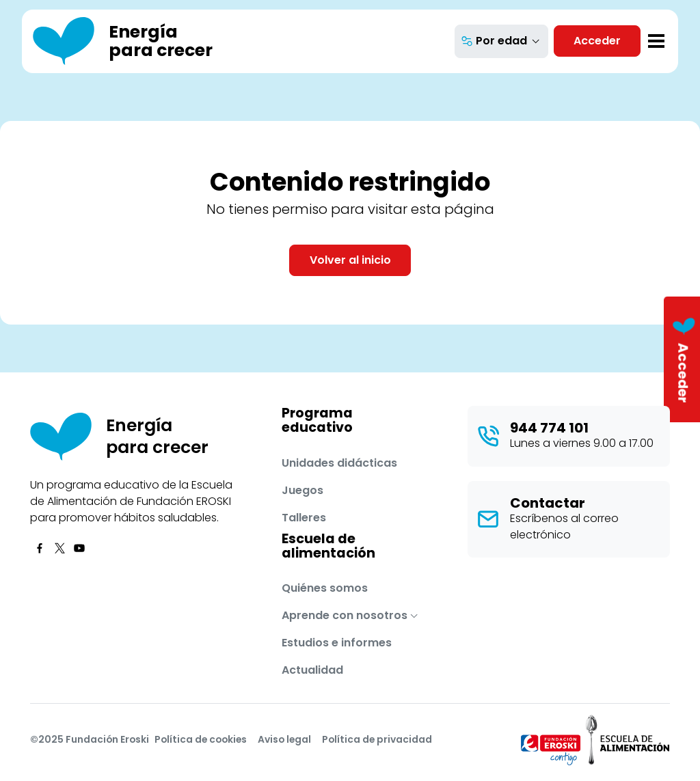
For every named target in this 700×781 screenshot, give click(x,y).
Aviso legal (284, 739)
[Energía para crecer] (123, 41)
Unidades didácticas (339, 463)
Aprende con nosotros (345, 615)
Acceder (597, 41)
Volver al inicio (350, 260)
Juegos (302, 490)
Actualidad (312, 670)
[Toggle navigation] (656, 41)
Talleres (304, 518)
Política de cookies (201, 739)
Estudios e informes (337, 643)
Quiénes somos (325, 588)
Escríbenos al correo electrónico (564, 526)
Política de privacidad (377, 739)
